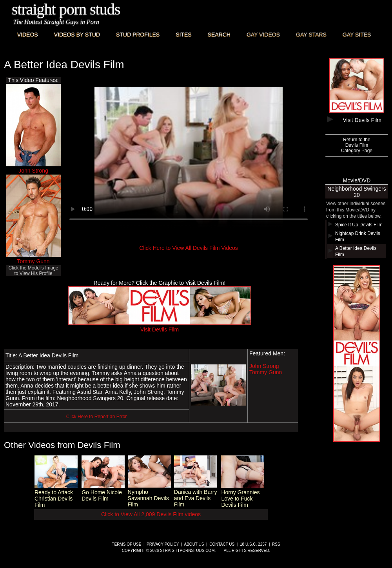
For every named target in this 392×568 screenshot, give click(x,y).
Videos (28, 35)
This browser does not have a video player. (189, 157)
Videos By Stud (77, 35)
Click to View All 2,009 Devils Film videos (151, 514)
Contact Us (222, 544)
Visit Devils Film (160, 326)
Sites (183, 35)
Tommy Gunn (33, 261)
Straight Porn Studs (66, 9)
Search (219, 35)
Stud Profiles (138, 35)
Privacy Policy (163, 544)
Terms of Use (126, 544)
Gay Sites (357, 35)
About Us (194, 544)
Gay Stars (311, 35)
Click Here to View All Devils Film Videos (189, 248)
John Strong (33, 171)
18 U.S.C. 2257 (253, 544)
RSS (276, 544)
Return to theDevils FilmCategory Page (357, 145)
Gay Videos (263, 35)
